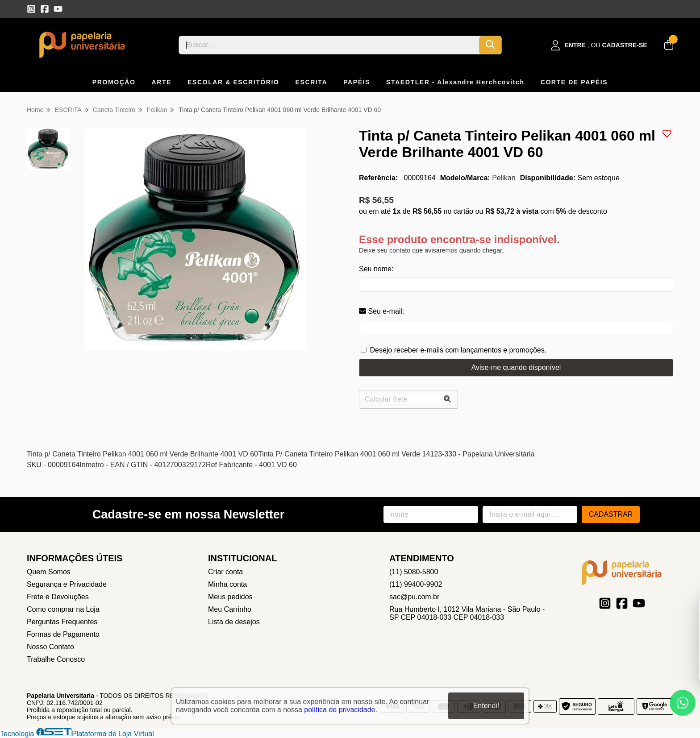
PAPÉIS (357, 82)
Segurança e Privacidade (67, 584)
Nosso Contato (50, 647)
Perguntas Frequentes (62, 622)
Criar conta (225, 572)
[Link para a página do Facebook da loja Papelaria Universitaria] (45, 9)
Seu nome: (376, 269)
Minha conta (227, 584)
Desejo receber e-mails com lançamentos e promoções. (458, 350)
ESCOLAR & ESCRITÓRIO (233, 82)
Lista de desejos (234, 622)
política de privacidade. (341, 710)
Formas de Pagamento (63, 634)
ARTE (162, 82)
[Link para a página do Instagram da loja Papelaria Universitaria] (31, 9)
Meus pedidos (230, 597)
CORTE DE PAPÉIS (574, 82)
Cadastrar (611, 514)
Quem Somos (49, 572)
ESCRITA (312, 82)
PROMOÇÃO (114, 82)
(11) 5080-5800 (414, 572)
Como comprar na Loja (63, 609)
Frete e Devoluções (58, 597)
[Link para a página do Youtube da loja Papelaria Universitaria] (58, 9)
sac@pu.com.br (414, 597)
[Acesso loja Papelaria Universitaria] (599, 45)
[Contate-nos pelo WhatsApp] (683, 703)
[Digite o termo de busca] (329, 45)
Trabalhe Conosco (56, 659)
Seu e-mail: (381, 311)
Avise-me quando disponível (516, 367)
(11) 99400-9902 (416, 584)
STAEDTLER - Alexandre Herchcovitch (455, 82)
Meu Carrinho (230, 609)
